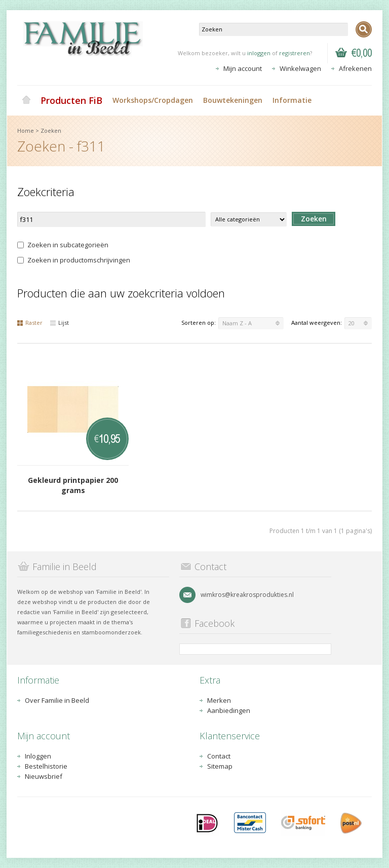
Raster (30, 323)
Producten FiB (71, 100)
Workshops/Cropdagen (153, 100)
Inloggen (38, 756)
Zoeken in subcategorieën (63, 245)
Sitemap (220, 766)
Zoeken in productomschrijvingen (74, 260)
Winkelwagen (300, 68)
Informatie (292, 100)
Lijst (60, 323)
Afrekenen (355, 68)
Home (26, 100)
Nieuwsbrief (44, 776)
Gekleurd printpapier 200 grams (73, 485)
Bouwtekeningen (233, 100)
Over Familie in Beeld (57, 700)
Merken (219, 700)
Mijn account (243, 68)
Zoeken (51, 130)
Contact (219, 756)
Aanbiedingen (229, 710)
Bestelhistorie (46, 766)
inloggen (259, 53)
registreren (295, 53)
